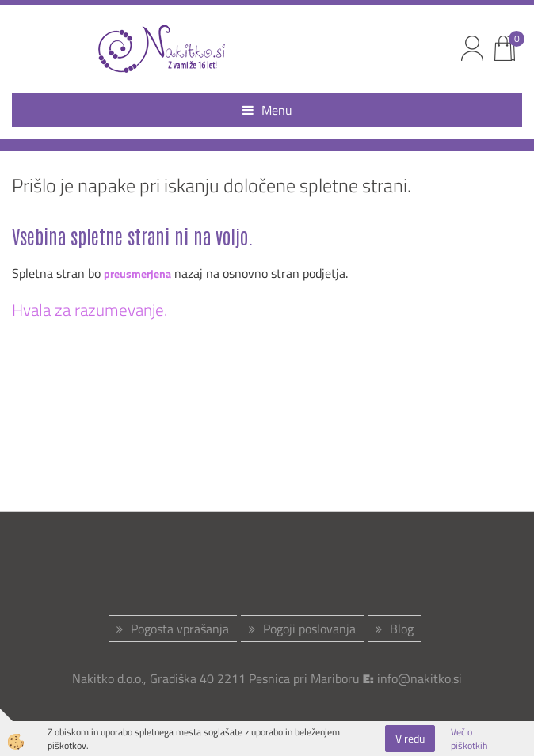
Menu (267, 110)
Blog (402, 629)
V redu (410, 738)
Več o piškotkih (469, 739)
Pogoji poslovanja (309, 629)
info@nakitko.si (420, 678)
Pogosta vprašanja (180, 629)
